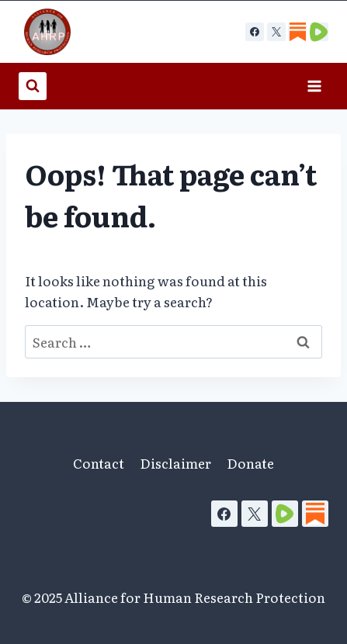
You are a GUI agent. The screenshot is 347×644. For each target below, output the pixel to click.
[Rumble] (285, 514)
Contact (99, 463)
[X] (276, 32)
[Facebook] (255, 32)
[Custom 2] (319, 32)
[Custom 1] (297, 32)
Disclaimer (175, 463)
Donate (250, 463)
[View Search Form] (33, 86)
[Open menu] (314, 86)
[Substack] (315, 514)
